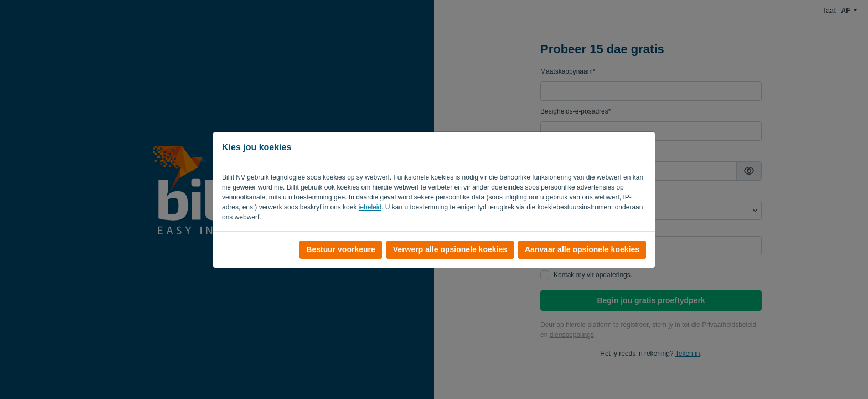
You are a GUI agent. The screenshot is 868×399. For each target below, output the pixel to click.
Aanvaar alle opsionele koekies (582, 249)
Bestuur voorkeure (340, 249)
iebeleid (370, 207)
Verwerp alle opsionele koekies (450, 249)
